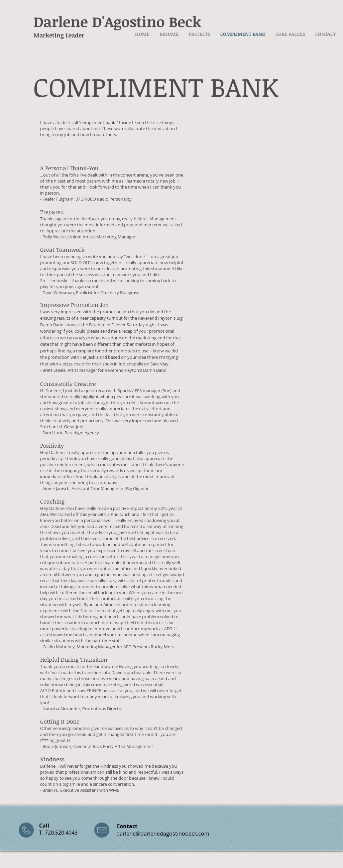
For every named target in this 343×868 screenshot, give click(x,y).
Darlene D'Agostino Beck (117, 21)
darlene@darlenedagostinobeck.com (163, 834)
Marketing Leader (59, 35)
